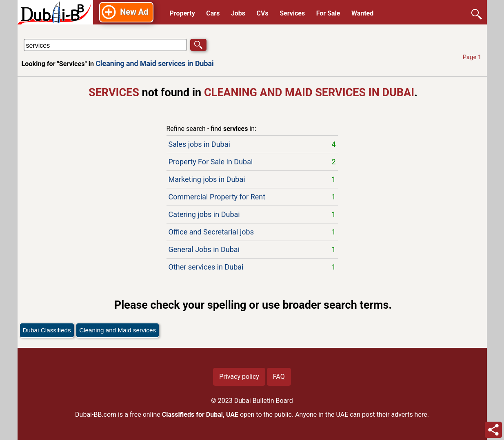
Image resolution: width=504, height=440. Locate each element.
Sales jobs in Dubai (252, 144)
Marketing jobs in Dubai (252, 179)
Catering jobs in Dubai (252, 214)
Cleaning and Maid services (118, 330)
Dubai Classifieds (47, 330)
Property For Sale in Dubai (252, 162)
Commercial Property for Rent (252, 197)
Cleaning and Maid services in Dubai (155, 63)
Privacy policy (239, 377)
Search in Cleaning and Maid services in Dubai (48, 39)
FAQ (279, 377)
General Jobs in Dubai (252, 250)
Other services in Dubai (252, 267)
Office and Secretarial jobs (252, 232)
